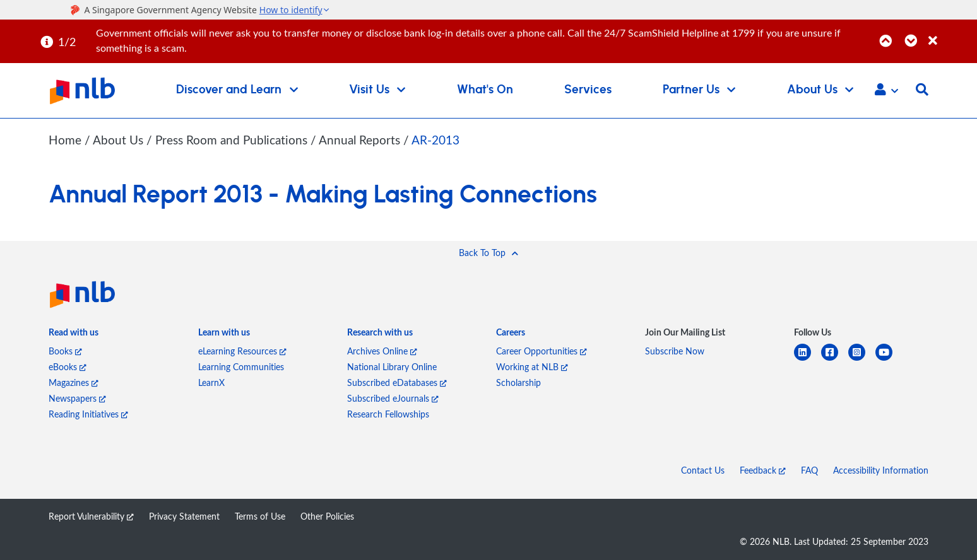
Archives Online (382, 351)
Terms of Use (260, 516)
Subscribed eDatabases (397, 382)
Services (588, 90)
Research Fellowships (388, 414)
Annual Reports (361, 140)
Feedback (763, 470)
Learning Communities (241, 367)
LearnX (211, 382)
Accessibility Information (881, 470)
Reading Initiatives (88, 414)
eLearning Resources (242, 351)
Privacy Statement (184, 516)
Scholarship (518, 382)
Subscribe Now (675, 351)
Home (65, 140)
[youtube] (889, 360)
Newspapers (77, 398)
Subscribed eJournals (393, 398)
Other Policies (327, 516)
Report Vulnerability (91, 516)
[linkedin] (808, 360)
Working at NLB (532, 367)
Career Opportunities (542, 351)
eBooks (68, 367)
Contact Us (703, 470)
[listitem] (74, 335)
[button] (886, 91)
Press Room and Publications (233, 140)
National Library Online (392, 367)
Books (65, 351)
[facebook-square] (835, 360)
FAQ (809, 470)
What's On (485, 90)
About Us (120, 140)
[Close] (950, 34)
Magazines (74, 382)
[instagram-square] (862, 360)
